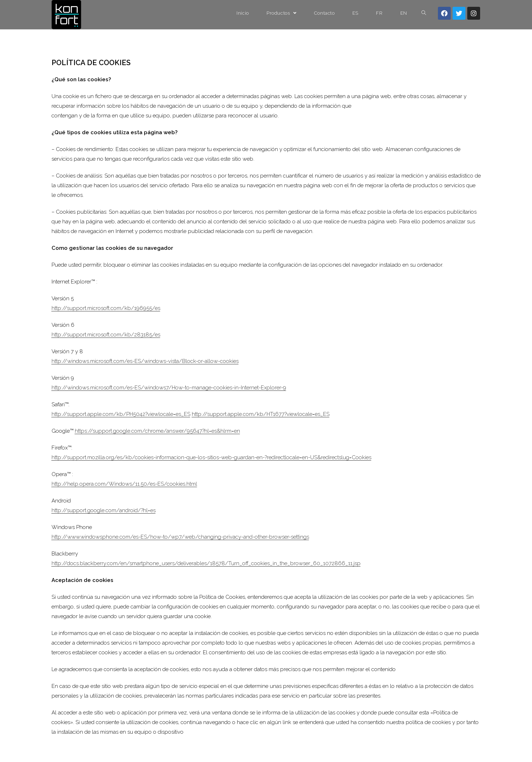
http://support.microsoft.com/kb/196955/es (106, 308)
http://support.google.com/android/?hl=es (104, 510)
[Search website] (424, 13)
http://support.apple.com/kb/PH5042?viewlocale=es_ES (121, 414)
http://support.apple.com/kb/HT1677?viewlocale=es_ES (261, 414)
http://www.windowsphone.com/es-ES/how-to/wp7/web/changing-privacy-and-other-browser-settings (180, 537)
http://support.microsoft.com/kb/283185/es (106, 335)
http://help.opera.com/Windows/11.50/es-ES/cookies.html (124, 484)
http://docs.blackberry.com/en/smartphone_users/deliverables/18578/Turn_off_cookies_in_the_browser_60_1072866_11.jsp (206, 563)
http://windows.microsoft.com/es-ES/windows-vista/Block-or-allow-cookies (145, 361)
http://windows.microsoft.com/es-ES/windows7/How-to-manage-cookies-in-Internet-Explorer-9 (169, 388)
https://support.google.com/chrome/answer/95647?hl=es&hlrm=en (157, 431)
